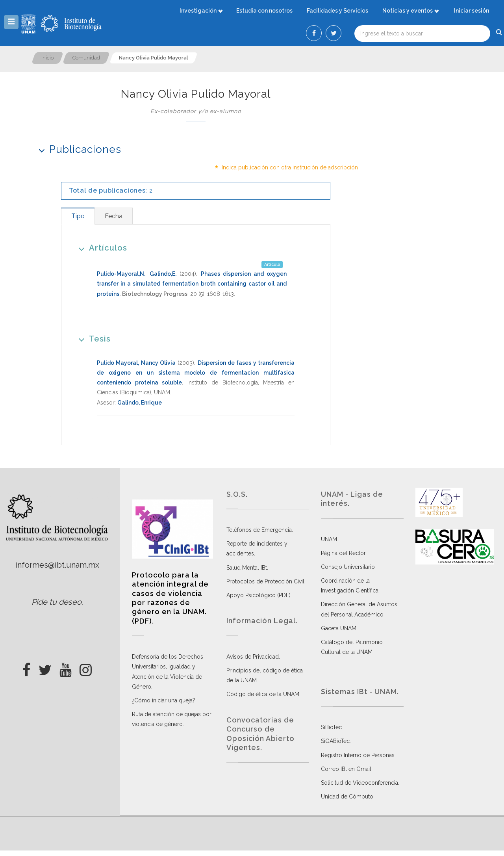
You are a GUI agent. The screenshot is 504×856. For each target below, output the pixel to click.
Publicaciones (77, 149)
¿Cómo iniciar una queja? (164, 700)
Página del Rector (343, 553)
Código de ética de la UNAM (263, 694)
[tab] (78, 216)
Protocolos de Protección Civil (265, 581)
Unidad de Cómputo (347, 797)
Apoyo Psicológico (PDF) (258, 595)
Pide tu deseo (57, 602)
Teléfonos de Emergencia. (260, 530)
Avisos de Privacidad (253, 657)
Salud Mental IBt (247, 568)
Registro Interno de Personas (358, 755)
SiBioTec (331, 727)
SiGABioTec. (336, 741)
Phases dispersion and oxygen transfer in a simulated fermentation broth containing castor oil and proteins (192, 284)
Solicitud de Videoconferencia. (360, 783)
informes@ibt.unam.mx (57, 565)
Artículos (100, 248)
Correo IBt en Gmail (346, 769)
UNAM (329, 539)
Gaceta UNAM (339, 628)
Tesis (92, 339)
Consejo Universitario (348, 567)
